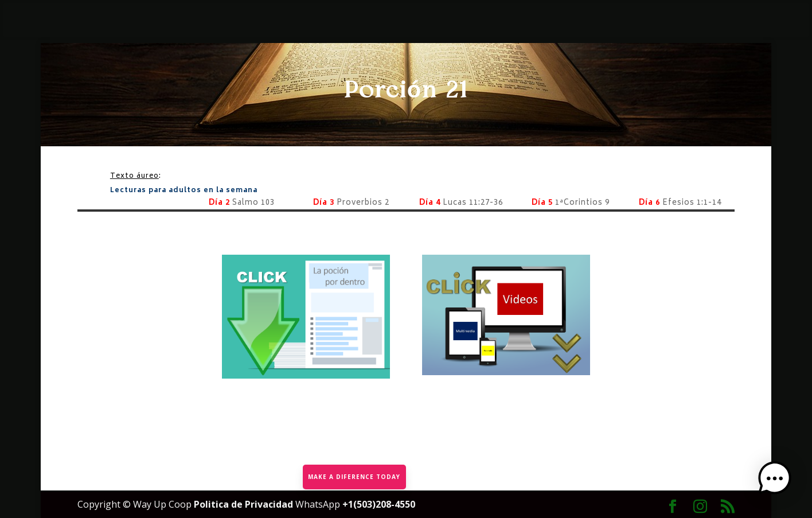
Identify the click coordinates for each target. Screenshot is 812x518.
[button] (776, 481)
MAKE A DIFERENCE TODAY (354, 476)
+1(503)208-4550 (379, 504)
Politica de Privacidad (245, 504)
